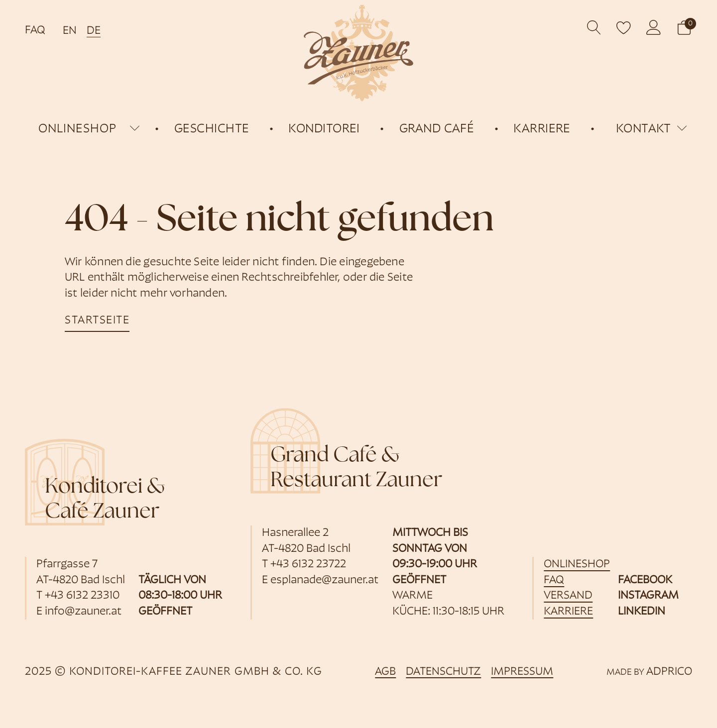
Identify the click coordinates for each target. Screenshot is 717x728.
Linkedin (642, 612)
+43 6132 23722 (308, 565)
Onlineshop (577, 565)
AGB (385, 672)
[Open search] (594, 28)
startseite (97, 321)
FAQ (35, 31)
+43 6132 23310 (82, 596)
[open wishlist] (624, 27)
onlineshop (77, 129)
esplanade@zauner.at (324, 580)
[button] (684, 28)
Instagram (648, 596)
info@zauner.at (83, 612)
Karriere (568, 612)
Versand (568, 596)
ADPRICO (669, 672)
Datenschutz (443, 672)
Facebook (645, 580)
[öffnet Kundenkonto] (654, 27)
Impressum (522, 672)
